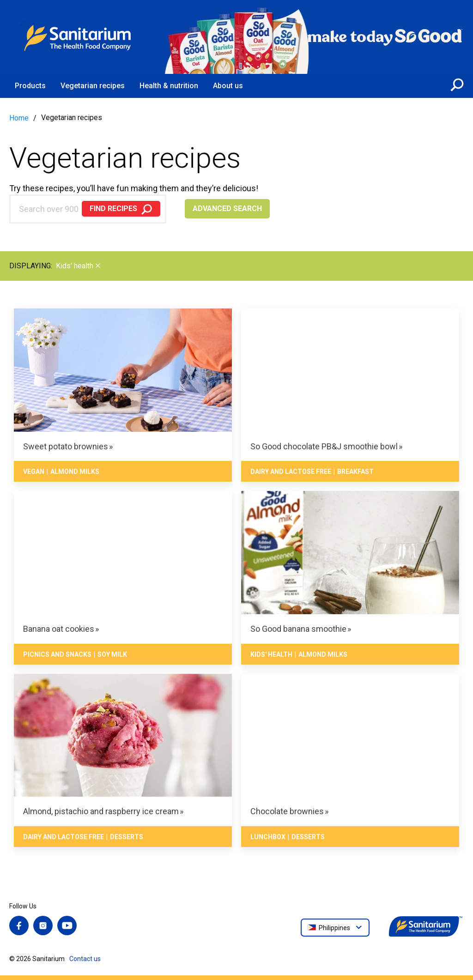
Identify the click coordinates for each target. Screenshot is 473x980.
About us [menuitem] (228, 86)
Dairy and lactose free (291, 472)
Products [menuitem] (30, 86)
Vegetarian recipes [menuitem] (93, 86)
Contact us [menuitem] (85, 959)
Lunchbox (268, 837)
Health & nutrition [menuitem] (169, 86)
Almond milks (75, 472)
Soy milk (112, 654)
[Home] (83, 37)
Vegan (34, 472)
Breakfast (355, 472)
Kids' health (271, 654)
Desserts (127, 837)
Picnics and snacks (57, 654)
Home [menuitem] (19, 118)
